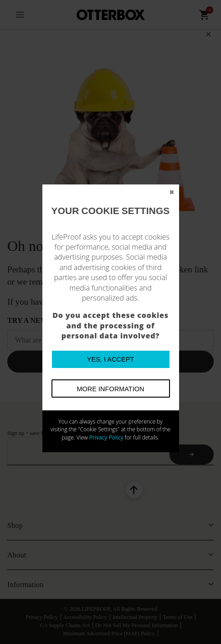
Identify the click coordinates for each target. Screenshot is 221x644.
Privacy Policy (106, 437)
